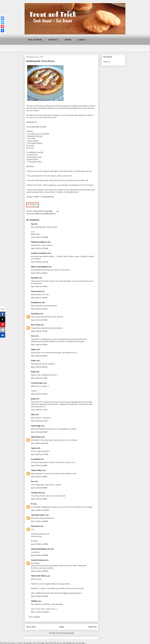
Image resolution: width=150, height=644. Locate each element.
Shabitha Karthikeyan (39, 242)
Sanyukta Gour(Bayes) (39, 253)
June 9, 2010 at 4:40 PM (39, 477)
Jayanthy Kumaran (38, 560)
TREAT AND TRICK (39, 576)
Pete (32, 481)
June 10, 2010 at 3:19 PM (39, 544)
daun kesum (35, 526)
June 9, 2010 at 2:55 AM (39, 320)
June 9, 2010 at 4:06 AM (39, 356)
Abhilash (34, 601)
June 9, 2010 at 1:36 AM (39, 286)
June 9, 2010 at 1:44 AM (39, 298)
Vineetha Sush (36, 493)
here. (45, 127)
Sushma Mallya (36, 470)
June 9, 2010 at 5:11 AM (39, 378)
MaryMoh (35, 278)
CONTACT (53, 40)
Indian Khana (36, 437)
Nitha (33, 414)
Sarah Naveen (36, 291)
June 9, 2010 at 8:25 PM (39, 499)
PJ (32, 504)
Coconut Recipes (37, 383)
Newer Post (31, 627)
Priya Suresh (36, 325)
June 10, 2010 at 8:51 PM (39, 596)
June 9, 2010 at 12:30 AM (39, 248)
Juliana (34, 349)
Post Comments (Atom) (66, 633)
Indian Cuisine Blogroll (39, 267)
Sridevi (33, 361)
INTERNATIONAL (49, 214)
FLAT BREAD (37, 214)
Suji (32, 224)
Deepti (33, 372)
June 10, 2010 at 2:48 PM (39, 521)
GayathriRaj (35, 459)
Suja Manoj (35, 314)
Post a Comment (34, 617)
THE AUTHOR (35, 40)
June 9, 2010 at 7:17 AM (39, 410)
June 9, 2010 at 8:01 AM (39, 421)
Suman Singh (36, 426)
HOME (68, 40)
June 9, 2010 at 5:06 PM (39, 488)
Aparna (34, 448)
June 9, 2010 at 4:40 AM (39, 367)
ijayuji (33, 399)
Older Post (92, 627)
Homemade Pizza (48, 197)
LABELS (82, 40)
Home (62, 627)
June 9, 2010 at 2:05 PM (39, 466)
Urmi (33, 336)
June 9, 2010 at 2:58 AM (39, 331)
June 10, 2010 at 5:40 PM (39, 555)
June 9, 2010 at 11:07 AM (39, 454)
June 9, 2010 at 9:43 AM (39, 432)
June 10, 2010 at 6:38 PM (39, 571)
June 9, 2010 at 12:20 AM (39, 237)
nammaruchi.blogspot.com (40, 549)
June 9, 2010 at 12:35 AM (39, 262)
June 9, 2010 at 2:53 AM (39, 309)
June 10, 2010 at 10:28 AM (40, 510)
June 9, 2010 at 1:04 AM (39, 273)
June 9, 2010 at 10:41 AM (39, 443)
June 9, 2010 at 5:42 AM (39, 394)
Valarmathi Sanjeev (38, 515)
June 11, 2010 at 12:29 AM (40, 612)
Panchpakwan (36, 302)
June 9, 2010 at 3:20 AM (39, 345)
